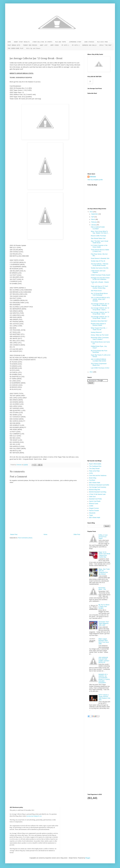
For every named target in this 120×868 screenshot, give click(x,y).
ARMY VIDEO (55, 45)
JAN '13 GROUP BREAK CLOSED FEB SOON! (98, 360)
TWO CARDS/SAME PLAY (16, 49)
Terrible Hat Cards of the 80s (100, 268)
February (94, 222)
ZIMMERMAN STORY (75, 42)
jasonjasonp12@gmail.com (34, 816)
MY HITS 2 (76, 45)
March (93, 219)
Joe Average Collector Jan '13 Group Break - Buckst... (100, 317)
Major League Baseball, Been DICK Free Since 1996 (104, 641)
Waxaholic (92, 513)
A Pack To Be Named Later (97, 494)
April (93, 217)
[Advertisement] (97, 135)
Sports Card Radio (95, 501)
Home (45, 534)
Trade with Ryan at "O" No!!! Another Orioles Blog (99, 287)
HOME (9, 42)
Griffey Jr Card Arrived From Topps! (103, 537)
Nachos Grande (94, 511)
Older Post (77, 534)
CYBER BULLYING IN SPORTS (42, 42)
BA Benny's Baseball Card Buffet (99, 485)
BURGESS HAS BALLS (89, 45)
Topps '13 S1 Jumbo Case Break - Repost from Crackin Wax (104, 555)
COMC (91, 506)
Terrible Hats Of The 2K (98, 261)
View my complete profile (95, 180)
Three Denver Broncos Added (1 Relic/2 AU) (100, 251)
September (95, 214)
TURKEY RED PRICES (30, 45)
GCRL (91, 473)
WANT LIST (44, 45)
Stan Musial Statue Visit (98, 238)
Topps (91, 515)
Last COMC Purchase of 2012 (100, 368)
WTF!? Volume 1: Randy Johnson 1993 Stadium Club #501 (104, 697)
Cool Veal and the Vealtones (98, 476)
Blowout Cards (94, 504)
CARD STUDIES (89, 42)
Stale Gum (92, 497)
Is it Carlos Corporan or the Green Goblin (99, 246)
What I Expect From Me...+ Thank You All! (99, 329)
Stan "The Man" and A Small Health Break (99, 242)
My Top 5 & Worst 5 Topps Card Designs (104, 606)
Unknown (93, 177)
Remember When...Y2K (102, 589)
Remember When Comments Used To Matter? (100, 338)
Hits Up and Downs (33, 49)
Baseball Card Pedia (95, 499)
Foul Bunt (92, 480)
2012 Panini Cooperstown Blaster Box (99, 364)
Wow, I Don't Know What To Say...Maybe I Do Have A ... (100, 232)
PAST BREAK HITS (14, 45)
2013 (91, 212)
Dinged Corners (94, 508)
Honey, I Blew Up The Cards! (100, 335)
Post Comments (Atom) (25, 538)
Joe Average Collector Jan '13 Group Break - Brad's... (100, 309)
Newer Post (14, 534)
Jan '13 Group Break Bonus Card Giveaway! (99, 294)
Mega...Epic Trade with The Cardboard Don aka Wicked (104, 572)
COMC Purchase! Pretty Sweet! (100, 275)
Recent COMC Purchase (98, 236)
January (94, 225)
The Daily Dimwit (94, 469)
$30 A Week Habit (95, 483)
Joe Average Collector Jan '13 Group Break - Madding (100, 305)
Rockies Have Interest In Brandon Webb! (98, 324)
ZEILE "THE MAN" (106, 45)
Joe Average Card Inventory (98, 487)
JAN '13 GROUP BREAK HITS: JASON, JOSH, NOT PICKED (100, 299)
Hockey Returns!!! (96, 332)
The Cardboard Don (95, 466)
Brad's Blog (93, 478)
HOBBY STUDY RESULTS (22, 42)
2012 (91, 372)
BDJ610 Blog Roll (95, 490)
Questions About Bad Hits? (99, 321)
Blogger (88, 858)
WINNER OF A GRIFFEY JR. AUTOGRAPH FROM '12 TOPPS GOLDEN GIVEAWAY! (104, 679)
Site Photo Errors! (96, 291)
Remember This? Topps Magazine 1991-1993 (104, 623)
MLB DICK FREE (102, 42)
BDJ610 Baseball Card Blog (98, 492)
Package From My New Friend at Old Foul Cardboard (100, 279)
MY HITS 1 (65, 45)
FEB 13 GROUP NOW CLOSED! (98, 228)
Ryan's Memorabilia (95, 464)
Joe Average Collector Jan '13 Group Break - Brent (100, 313)
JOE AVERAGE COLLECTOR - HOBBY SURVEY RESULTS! (104, 660)
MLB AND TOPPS (61, 42)
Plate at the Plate (94, 471)
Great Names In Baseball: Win (100, 258)
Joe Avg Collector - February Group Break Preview (100, 265)
